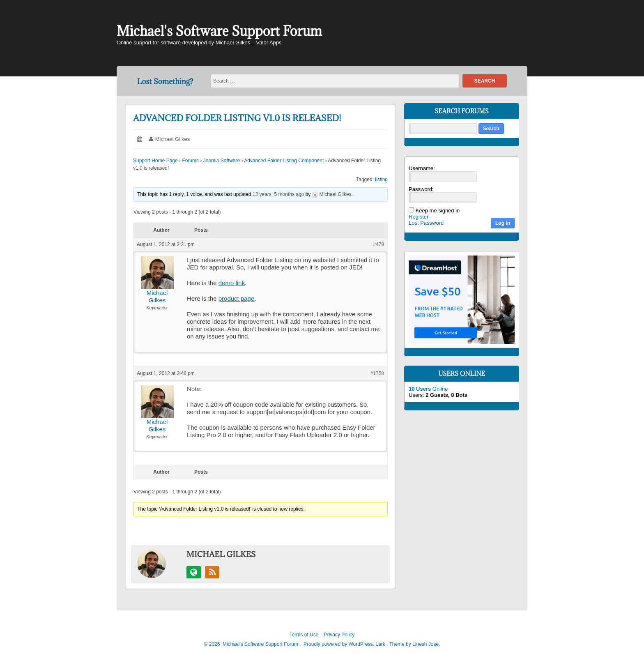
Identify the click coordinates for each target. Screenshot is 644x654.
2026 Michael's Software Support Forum (253, 644)
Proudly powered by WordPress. (339, 644)
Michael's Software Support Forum (219, 31)
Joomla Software (222, 161)
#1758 (377, 373)
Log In (503, 223)
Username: (422, 168)
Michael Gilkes (173, 139)
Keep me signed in (438, 211)
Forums (190, 161)
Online (428, 389)
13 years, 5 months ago (278, 194)
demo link (232, 283)
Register (419, 217)
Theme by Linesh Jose (414, 644)
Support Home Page (155, 161)
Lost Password (426, 223)
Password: (421, 189)
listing (381, 180)
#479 (378, 244)
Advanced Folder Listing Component (284, 161)
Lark (381, 644)
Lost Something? (165, 82)
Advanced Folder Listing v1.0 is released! (237, 118)
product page (237, 298)
